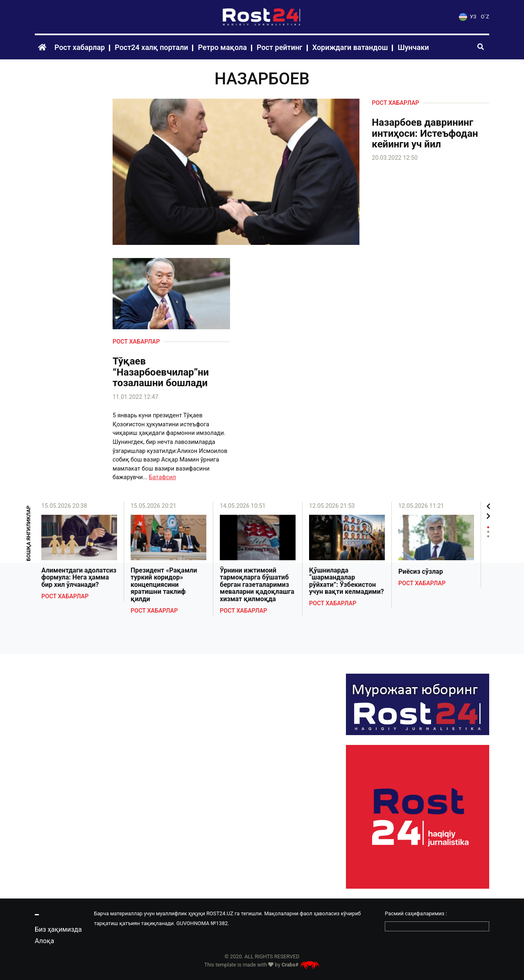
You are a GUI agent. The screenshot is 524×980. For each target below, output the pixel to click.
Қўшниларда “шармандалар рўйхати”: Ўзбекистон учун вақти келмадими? (347, 581)
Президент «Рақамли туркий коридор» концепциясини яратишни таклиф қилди (164, 585)
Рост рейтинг (280, 47)
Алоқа (44, 941)
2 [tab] (488, 532)
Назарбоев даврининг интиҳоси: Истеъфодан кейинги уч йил (425, 133)
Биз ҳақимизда (58, 929)
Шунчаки (413, 47)
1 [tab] (488, 527)
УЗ (468, 17)
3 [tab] (488, 536)
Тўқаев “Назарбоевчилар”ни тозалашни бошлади (161, 372)
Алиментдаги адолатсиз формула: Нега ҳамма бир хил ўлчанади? (79, 578)
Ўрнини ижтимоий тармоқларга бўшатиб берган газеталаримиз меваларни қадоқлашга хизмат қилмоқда (257, 585)
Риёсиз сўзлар (421, 572)
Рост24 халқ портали (151, 47)
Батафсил (163, 477)
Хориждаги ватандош (350, 47)
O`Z (485, 17)
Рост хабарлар (80, 47)
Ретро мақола (222, 47)
